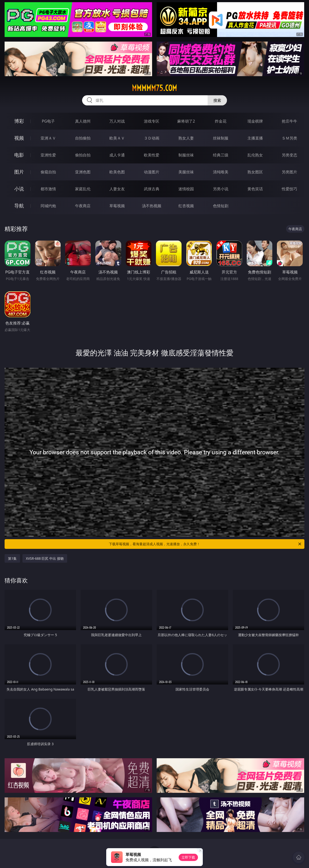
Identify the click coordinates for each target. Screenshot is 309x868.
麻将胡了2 (186, 121)
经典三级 (221, 155)
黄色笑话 (255, 189)
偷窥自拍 (48, 172)
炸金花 (221, 121)
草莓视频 (117, 206)
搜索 (217, 100)
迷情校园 (186, 189)
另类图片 (289, 172)
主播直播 (255, 138)
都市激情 (48, 189)
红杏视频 (186, 206)
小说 (19, 189)
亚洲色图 (83, 172)
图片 (19, 172)
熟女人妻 (186, 138)
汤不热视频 (152, 206)
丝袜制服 (221, 138)
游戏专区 (152, 121)
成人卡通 (117, 155)
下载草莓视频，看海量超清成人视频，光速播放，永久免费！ (205, 544)
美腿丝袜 (186, 172)
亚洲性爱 (48, 155)
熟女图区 (255, 172)
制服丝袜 (186, 155)
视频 (19, 138)
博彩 (19, 121)
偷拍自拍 (83, 155)
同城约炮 (48, 206)
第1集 (12, 558)
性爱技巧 (289, 189)
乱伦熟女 (255, 155)
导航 (19, 206)
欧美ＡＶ (117, 138)
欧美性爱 (152, 155)
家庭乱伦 (83, 189)
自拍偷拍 (83, 138)
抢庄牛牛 (289, 121)
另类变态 (289, 155)
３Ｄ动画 (152, 138)
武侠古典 (152, 189)
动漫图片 (152, 172)
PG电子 (48, 121)
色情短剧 (221, 206)
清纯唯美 (221, 172)
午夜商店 (83, 206)
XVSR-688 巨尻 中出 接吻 (45, 558)
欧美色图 (117, 172)
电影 (19, 155)
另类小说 (221, 189)
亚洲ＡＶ (48, 138)
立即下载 (188, 857)
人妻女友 (117, 189)
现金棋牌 (255, 121)
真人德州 (83, 121)
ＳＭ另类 (289, 138)
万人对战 (117, 121)
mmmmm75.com (154, 88)
